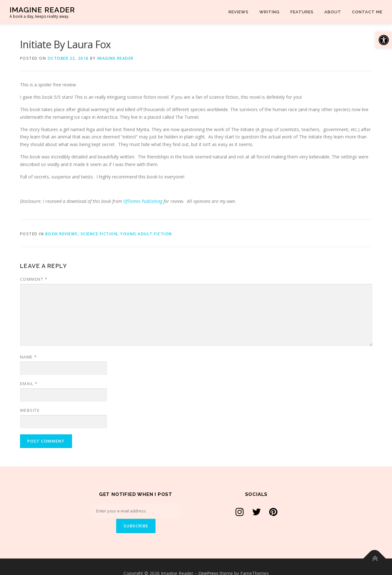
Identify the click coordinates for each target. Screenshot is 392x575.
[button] (384, 40)
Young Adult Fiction (146, 234)
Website (30, 410)
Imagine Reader (42, 10)
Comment (34, 279)
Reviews (239, 12)
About (333, 12)
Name (29, 357)
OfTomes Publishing (143, 201)
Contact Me (367, 12)
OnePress (208, 560)
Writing (269, 12)
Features (302, 12)
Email (29, 384)
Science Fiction (99, 234)
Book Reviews (62, 234)
